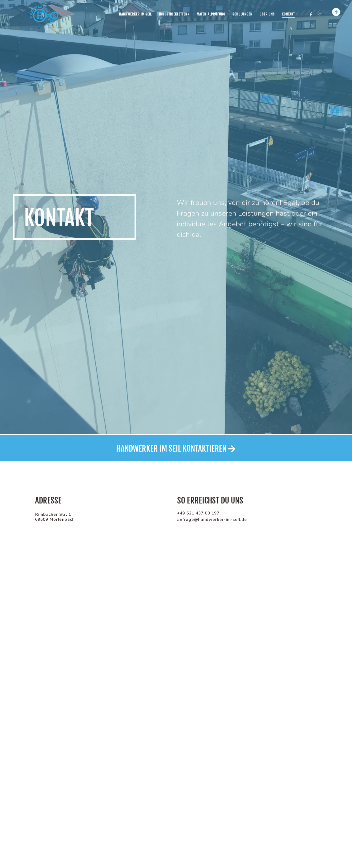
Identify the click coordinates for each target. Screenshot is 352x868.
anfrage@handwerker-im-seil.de (212, 520)
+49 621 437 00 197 (198, 513)
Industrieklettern (174, 12)
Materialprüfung (211, 12)
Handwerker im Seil (135, 12)
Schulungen (242, 12)
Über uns (267, 12)
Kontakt (288, 12)
